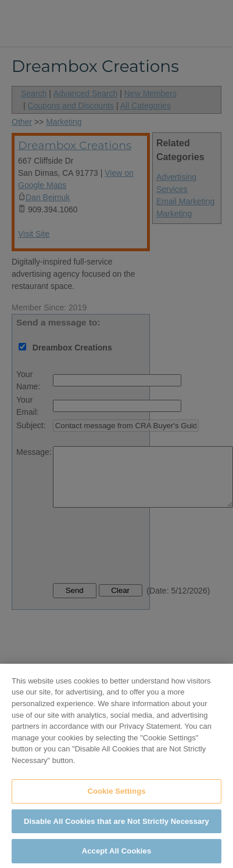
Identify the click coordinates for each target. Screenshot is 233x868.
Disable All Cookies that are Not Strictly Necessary (116, 824)
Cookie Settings (116, 794)
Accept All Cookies (117, 854)
